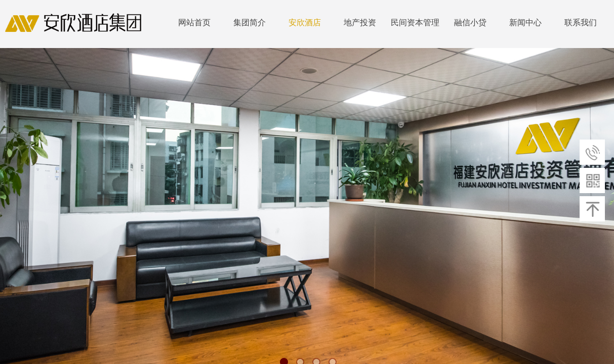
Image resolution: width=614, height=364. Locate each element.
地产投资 (360, 22)
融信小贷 (470, 22)
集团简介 (250, 22)
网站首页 (194, 22)
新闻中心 (525, 22)
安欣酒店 (305, 22)
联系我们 (581, 22)
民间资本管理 (415, 22)
